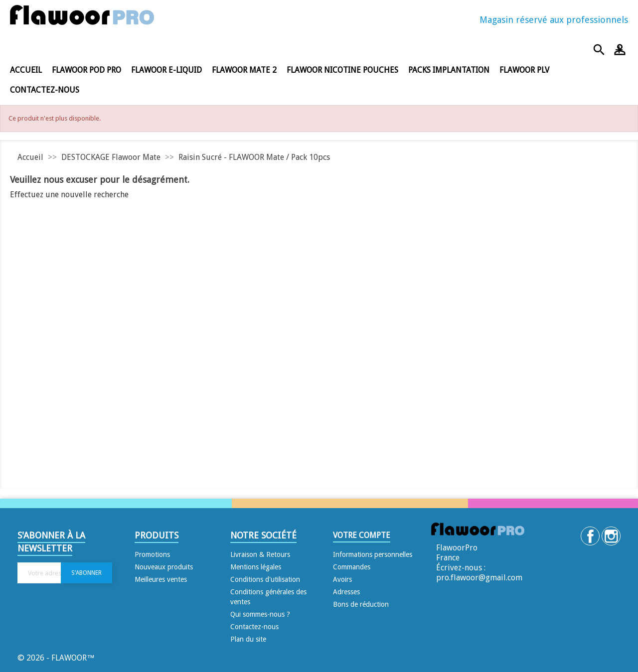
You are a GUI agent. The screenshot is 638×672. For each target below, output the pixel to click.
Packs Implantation (449, 70)
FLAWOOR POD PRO (86, 70)
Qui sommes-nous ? (260, 614)
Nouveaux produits (164, 567)
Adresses (346, 592)
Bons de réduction (361, 604)
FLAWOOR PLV (524, 70)
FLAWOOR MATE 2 (244, 70)
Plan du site (248, 639)
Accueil (26, 70)
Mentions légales (256, 567)
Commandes (352, 567)
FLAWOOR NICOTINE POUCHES (342, 70)
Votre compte (362, 535)
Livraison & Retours (260, 554)
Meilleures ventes (161, 579)
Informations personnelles (373, 554)
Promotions (152, 554)
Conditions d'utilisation (265, 579)
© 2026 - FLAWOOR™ (56, 658)
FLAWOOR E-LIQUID (166, 70)
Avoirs (342, 579)
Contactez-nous (45, 90)
